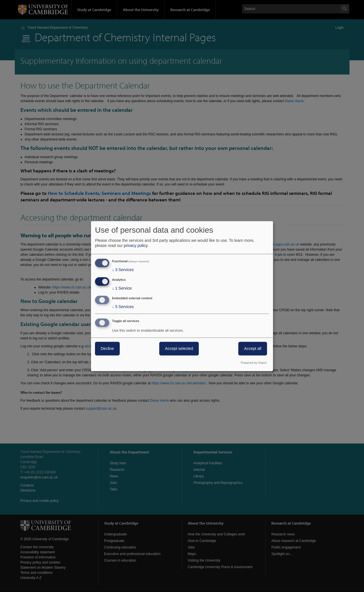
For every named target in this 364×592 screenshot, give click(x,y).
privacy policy (136, 246)
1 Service (122, 288)
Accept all (253, 348)
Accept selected (179, 348)
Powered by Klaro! (254, 363)
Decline (107, 348)
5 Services (123, 307)
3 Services (123, 270)
